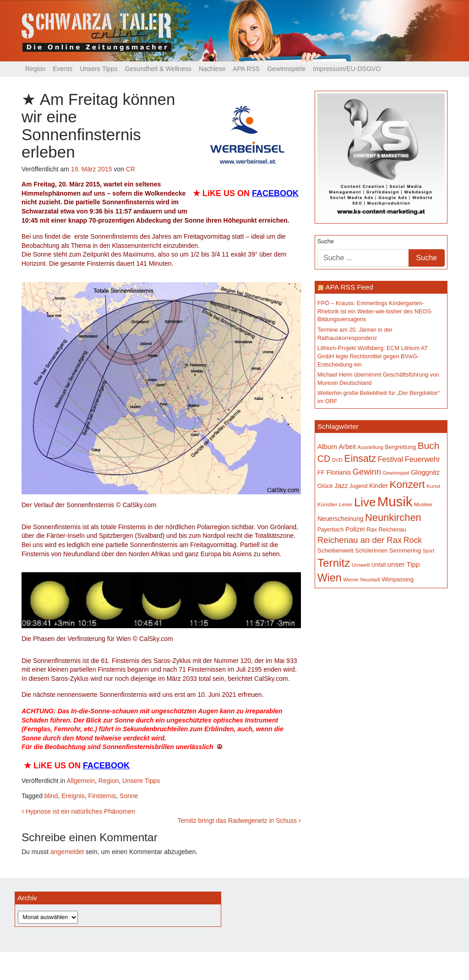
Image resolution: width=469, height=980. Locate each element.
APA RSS (246, 69)
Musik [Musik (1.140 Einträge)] (395, 501)
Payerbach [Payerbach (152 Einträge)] (331, 530)
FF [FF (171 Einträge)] (321, 473)
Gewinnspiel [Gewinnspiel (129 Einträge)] (396, 473)
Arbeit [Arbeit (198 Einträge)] (348, 447)
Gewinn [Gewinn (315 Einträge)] (367, 472)
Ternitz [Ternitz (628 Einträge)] (334, 563)
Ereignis (73, 796)
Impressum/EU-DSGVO (347, 69)
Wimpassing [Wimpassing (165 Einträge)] (398, 579)
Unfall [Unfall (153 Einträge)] (379, 565)
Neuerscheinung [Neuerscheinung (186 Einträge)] (340, 519)
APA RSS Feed (349, 287)
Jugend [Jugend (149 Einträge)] (358, 486)
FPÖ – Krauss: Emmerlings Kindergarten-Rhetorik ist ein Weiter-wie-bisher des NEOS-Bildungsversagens (375, 311)
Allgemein (81, 781)
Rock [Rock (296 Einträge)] (413, 540)
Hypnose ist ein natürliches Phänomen (78, 811)
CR (131, 169)
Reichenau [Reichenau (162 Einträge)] (393, 530)
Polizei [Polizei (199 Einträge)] (355, 529)
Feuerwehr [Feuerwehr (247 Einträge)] (423, 459)
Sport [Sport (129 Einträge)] (428, 551)
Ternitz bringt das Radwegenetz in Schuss (239, 821)
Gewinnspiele (286, 69)
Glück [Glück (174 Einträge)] (325, 486)
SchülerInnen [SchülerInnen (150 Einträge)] (371, 551)
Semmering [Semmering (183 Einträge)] (405, 550)
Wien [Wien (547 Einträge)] (329, 578)
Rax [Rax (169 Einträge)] (372, 529)
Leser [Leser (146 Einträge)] (346, 504)
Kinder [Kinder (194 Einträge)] (379, 486)
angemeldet (67, 852)
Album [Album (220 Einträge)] (327, 446)
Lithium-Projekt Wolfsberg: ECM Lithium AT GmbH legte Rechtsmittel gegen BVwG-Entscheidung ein (373, 356)
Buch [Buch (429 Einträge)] (429, 446)
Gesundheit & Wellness (158, 69)
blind (51, 796)
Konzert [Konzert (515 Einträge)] (407, 485)
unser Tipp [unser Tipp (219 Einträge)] (404, 564)
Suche (326, 241)
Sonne (129, 796)
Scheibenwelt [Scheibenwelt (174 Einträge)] (335, 550)
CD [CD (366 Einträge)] (324, 459)
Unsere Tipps (98, 69)
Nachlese (212, 69)
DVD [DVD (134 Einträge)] (337, 460)
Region (35, 69)
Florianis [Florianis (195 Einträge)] (339, 472)
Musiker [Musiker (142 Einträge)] (423, 504)
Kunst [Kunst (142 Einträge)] (433, 486)
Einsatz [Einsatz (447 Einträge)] (360, 459)
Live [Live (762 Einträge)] (365, 502)
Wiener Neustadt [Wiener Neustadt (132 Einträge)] (362, 580)
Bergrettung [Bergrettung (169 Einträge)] (400, 447)
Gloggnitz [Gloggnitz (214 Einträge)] (425, 472)
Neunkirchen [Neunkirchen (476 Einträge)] (393, 517)
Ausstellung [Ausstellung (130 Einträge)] (371, 447)
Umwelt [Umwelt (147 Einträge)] (361, 565)
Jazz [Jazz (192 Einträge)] (341, 486)
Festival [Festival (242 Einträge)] (391, 459)
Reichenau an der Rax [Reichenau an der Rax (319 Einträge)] (360, 540)
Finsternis (102, 796)
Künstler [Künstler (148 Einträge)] (327, 504)
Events (63, 69)
